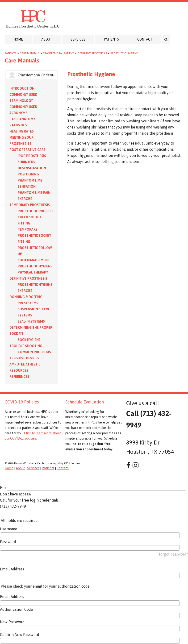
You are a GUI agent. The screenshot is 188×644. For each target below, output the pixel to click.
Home (18, 39)
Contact (145, 39)
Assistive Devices (24, 358)
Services (78, 39)
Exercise (25, 199)
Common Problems (34, 352)
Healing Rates (22, 131)
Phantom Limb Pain (34, 193)
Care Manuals (30, 53)
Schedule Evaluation (85, 402)
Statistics (18, 125)
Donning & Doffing (26, 297)
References (19, 377)
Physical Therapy (33, 272)
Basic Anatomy (22, 119)
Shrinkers (26, 162)
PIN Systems (28, 303)
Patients (111, 39)
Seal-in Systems (31, 321)
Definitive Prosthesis (92, 53)
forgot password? (173, 554)
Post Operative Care (27, 150)
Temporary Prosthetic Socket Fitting (34, 236)
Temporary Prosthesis (30, 205)
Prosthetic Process (36, 211)
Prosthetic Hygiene (124, 53)
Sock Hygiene (29, 340)
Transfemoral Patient (58, 53)
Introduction (22, 88)
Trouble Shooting (26, 346)
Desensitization (32, 168)
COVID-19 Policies (22, 402)
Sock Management (34, 260)
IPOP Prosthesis (32, 156)
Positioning (28, 174)
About (47, 39)
